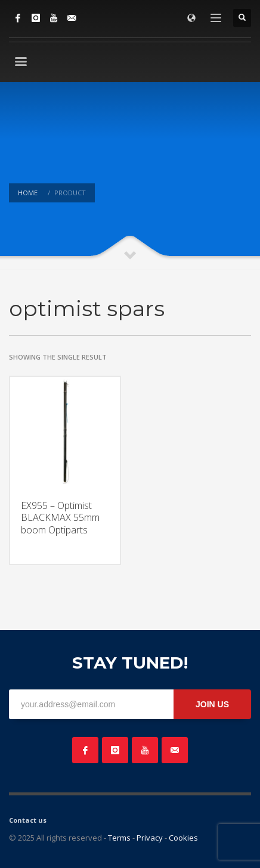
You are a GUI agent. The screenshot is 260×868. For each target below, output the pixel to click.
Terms (119, 838)
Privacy (150, 838)
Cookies (183, 838)
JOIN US (212, 704)
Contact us (28, 820)
